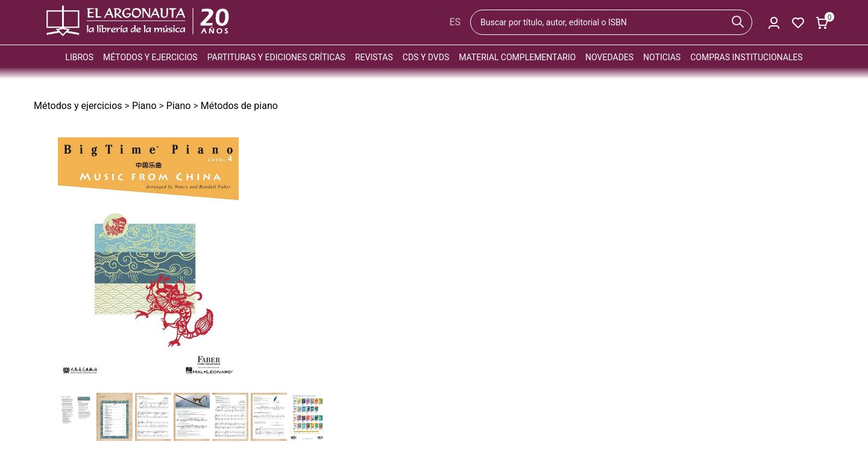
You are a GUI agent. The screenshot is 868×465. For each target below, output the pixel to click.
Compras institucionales (746, 57)
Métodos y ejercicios (150, 57)
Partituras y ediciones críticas (276, 57)
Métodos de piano (239, 106)
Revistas (374, 57)
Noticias (662, 57)
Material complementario (517, 57)
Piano (144, 106)
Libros (79, 57)
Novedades (609, 57)
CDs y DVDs (426, 57)
